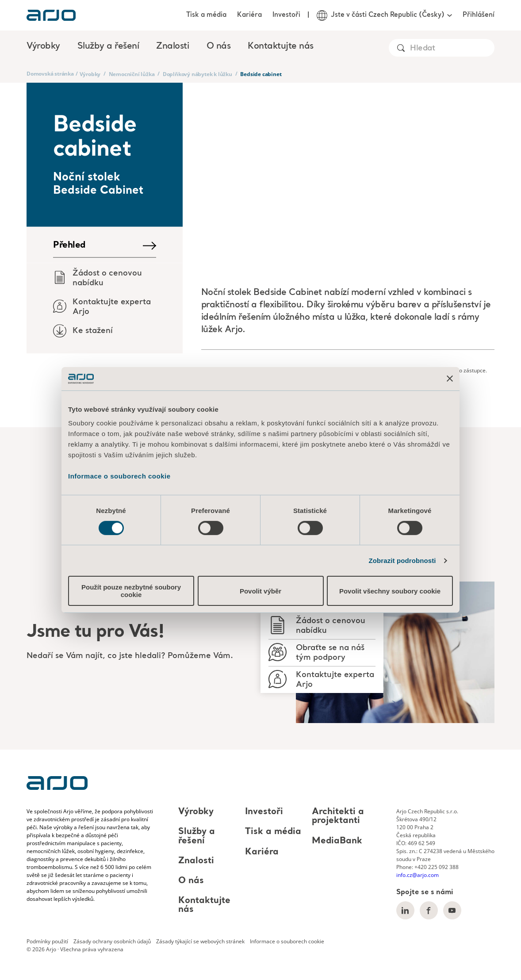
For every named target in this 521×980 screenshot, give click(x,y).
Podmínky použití (47, 941)
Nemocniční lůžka (132, 74)
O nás (191, 881)
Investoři (286, 15)
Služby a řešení (197, 837)
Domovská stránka (50, 74)
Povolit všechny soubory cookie (390, 591)
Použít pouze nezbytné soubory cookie (131, 591)
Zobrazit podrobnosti (402, 561)
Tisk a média (206, 15)
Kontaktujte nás (281, 46)
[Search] (452, 48)
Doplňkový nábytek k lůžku (197, 74)
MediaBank (337, 841)
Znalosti (196, 861)
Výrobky (90, 74)
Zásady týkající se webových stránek (200, 941)
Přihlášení (479, 15)
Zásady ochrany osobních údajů (112, 941)
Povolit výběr (260, 591)
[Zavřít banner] (450, 379)
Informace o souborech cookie (119, 476)
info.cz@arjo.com (418, 875)
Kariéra (249, 15)
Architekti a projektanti (338, 816)
